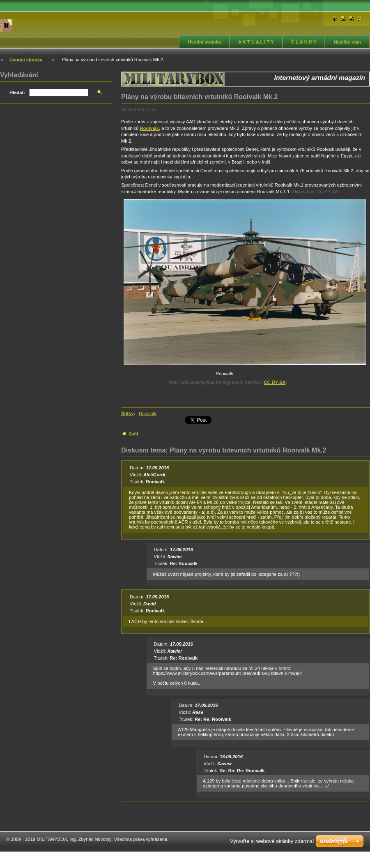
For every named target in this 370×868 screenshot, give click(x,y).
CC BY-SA (275, 382)
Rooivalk (149, 128)
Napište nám (347, 42)
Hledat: (17, 92)
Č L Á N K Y (304, 42)
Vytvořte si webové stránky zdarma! (272, 841)
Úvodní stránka (204, 42)
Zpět (133, 434)
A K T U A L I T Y (256, 42)
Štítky (127, 413)
